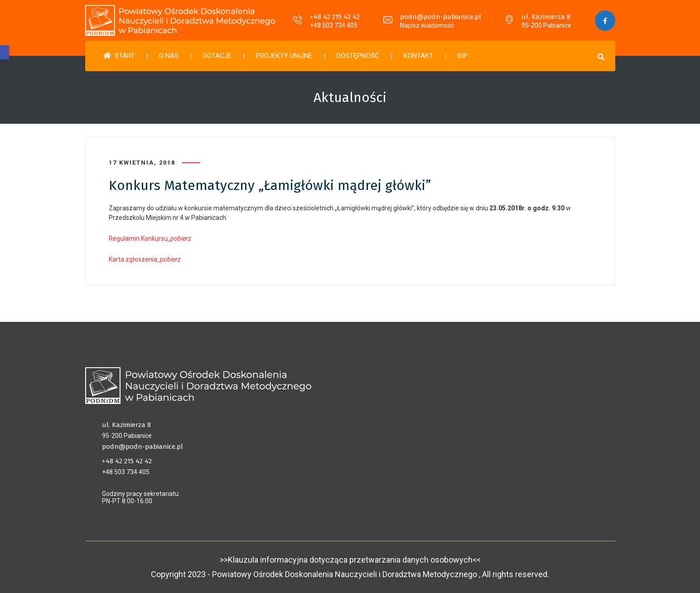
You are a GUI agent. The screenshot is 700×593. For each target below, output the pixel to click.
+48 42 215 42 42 (335, 17)
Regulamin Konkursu (150, 238)
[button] (5, 52)
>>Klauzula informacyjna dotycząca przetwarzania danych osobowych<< (350, 560)
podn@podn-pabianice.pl (441, 17)
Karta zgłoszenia (145, 259)
